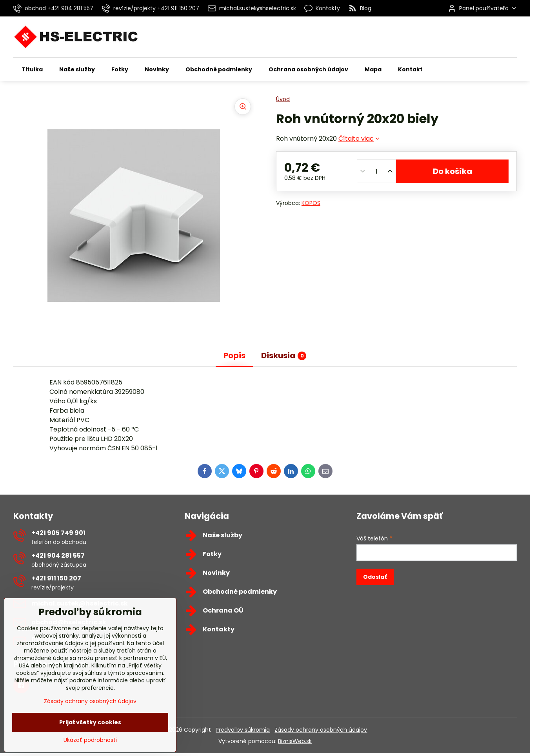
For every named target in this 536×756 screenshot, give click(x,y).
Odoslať (375, 577)
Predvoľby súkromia (243, 730)
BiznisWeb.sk (295, 741)
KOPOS (311, 203)
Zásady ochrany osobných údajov (321, 730)
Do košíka (452, 171)
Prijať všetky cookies (90, 744)
